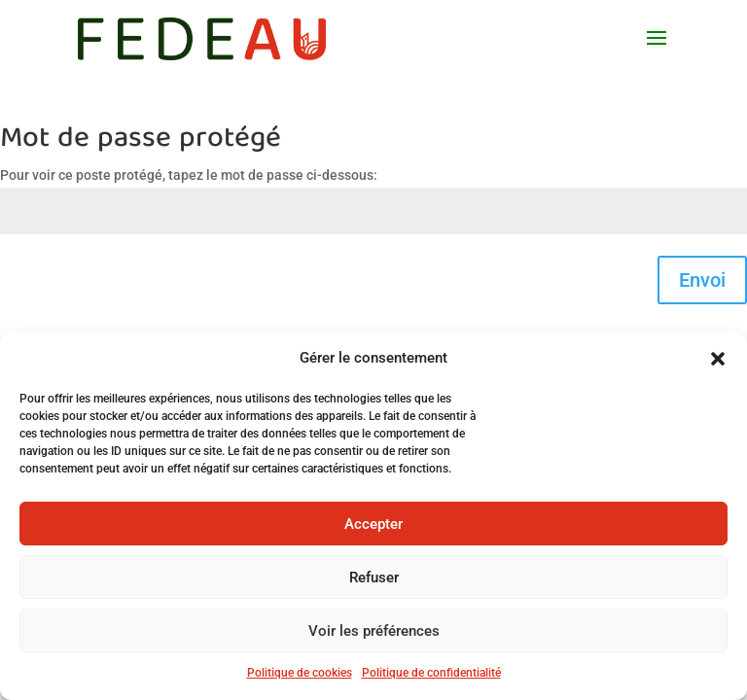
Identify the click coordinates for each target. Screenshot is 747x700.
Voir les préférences (374, 631)
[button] (718, 359)
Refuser (374, 577)
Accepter (373, 524)
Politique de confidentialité (431, 673)
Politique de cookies (300, 673)
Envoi (702, 280)
